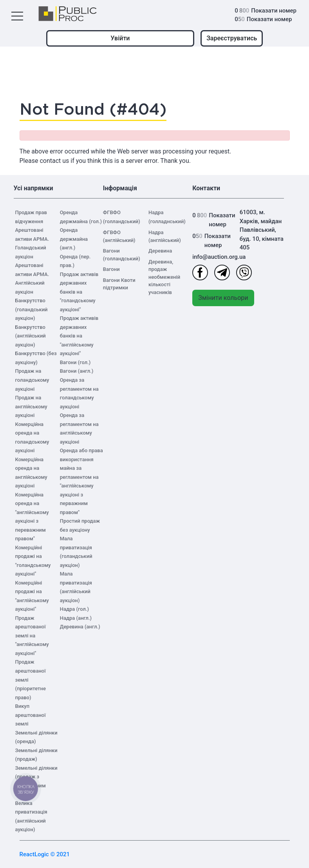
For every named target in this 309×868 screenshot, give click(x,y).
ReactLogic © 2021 (45, 854)
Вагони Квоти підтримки (119, 284)
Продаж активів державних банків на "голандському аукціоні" (79, 292)
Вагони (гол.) (75, 362)
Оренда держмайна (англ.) (74, 239)
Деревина (160, 251)
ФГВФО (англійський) (119, 236)
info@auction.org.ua (215, 257)
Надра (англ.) (76, 618)
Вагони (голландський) (122, 255)
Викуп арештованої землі (31, 715)
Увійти (120, 38)
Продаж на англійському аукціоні (31, 406)
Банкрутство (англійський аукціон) (31, 336)
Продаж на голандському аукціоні (32, 380)
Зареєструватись (232, 38)
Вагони (111, 269)
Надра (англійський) (165, 236)
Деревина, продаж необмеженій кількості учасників (164, 277)
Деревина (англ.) (80, 627)
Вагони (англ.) (77, 371)
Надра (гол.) (74, 609)
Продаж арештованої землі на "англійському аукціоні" (32, 636)
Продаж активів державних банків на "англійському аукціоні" (79, 336)
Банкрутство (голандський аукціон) (32, 309)
